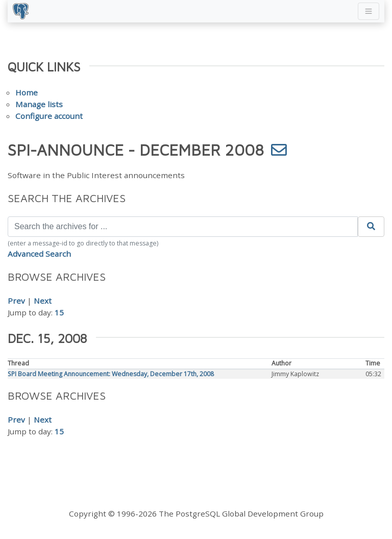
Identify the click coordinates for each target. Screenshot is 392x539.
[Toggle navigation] (369, 11)
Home (27, 92)
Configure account (49, 116)
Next (43, 301)
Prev (16, 301)
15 (59, 312)
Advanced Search (39, 254)
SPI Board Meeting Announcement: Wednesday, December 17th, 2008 (111, 374)
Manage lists (39, 104)
